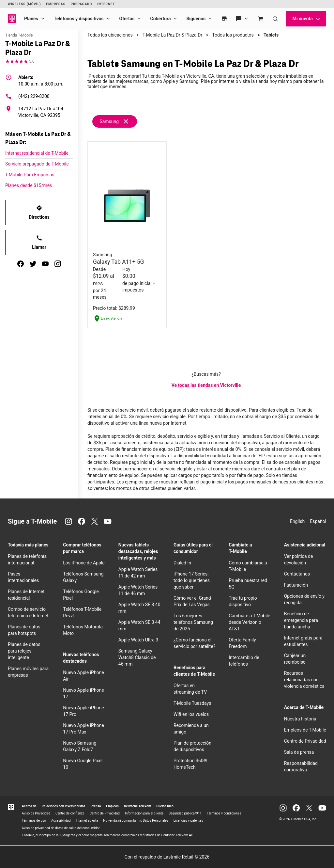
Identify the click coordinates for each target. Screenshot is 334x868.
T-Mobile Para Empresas (30, 175)
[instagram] (58, 264)
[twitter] (33, 264)
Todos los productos (233, 35)
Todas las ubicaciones (110, 35)
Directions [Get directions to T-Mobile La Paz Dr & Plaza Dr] (39, 212)
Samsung (109, 121)
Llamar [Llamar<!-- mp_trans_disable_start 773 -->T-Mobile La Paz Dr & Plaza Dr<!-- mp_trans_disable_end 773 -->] (39, 242)
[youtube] (45, 264)
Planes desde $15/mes (29, 185)
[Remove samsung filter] (115, 121)
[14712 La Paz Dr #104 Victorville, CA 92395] (39, 112)
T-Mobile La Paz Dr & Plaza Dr (172, 35)
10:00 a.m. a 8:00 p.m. (41, 80)
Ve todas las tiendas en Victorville (206, 385)
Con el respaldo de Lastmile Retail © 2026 (167, 857)
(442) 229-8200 (27, 96)
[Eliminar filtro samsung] (126, 121)
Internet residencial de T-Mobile (37, 153)
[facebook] (21, 264)
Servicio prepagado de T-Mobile (37, 164)
